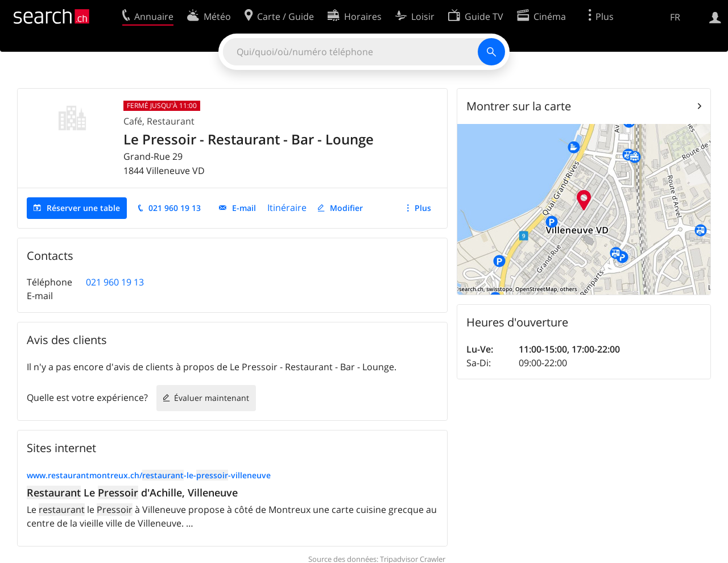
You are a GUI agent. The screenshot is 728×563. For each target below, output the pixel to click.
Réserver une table (83, 208)
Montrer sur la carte (519, 106)
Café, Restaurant (159, 121)
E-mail (244, 208)
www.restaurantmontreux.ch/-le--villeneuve (149, 475)
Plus (423, 208)
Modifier (346, 208)
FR (675, 17)
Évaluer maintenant (212, 398)
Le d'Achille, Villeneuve (132, 492)
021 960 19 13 (175, 208)
